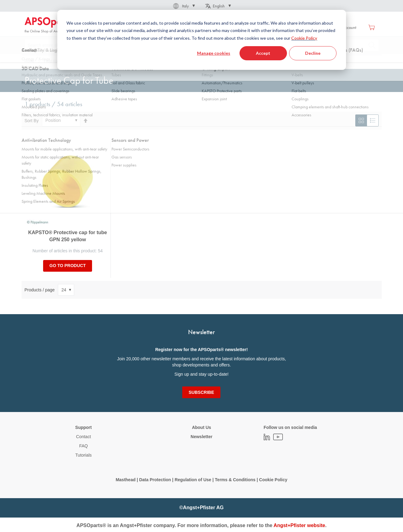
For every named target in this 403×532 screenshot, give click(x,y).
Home (30, 61)
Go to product (68, 266)
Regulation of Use (193, 480)
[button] (183, 6)
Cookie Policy (273, 480)
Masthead (126, 480)
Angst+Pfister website (300, 525)
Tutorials (84, 455)
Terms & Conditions (235, 480)
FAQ (83, 446)
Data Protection (155, 480)
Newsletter (201, 437)
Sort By (32, 120)
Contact (83, 437)
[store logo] (51, 25)
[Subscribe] (201, 392)
